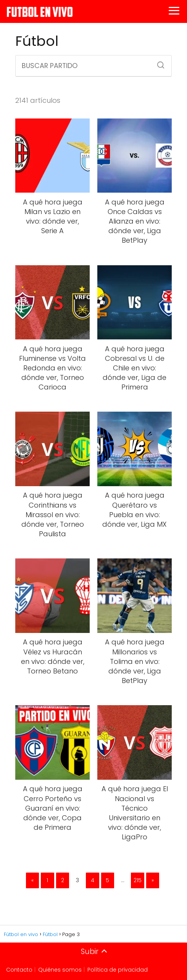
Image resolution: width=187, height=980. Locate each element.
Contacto (19, 970)
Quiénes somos (60, 970)
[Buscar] (158, 63)
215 (138, 880)
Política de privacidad (118, 970)
